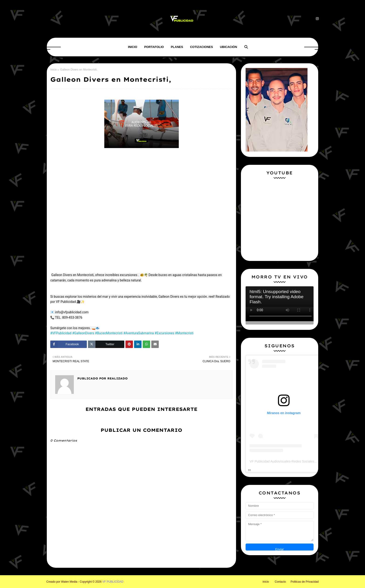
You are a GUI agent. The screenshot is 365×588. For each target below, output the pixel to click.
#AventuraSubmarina (139, 333)
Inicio (54, 70)
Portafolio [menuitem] (154, 47)
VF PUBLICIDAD (113, 582)
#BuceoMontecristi (109, 333)
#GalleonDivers (83, 333)
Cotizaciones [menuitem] (201, 47)
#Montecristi (184, 333)
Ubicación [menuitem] (229, 47)
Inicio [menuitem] (133, 47)
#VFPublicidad (61, 333)
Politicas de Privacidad (305, 582)
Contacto (280, 582)
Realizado (117, 378)
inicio (266, 582)
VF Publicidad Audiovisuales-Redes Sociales (282, 461)
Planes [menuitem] (177, 47)
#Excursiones (164, 333)
